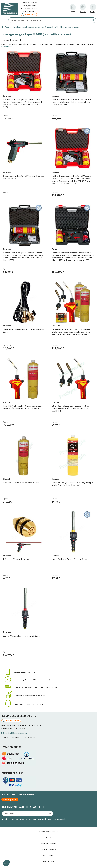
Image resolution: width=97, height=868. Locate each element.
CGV (49, 837)
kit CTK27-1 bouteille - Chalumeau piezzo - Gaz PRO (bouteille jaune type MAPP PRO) (23, 407)
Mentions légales (49, 843)
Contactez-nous (48, 849)
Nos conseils (49, 855)
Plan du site (49, 861)
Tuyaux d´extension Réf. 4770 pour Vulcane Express (23, 330)
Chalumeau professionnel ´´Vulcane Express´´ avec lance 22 (24, 177)
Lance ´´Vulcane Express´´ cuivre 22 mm (21, 636)
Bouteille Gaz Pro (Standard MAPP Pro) (21, 482)
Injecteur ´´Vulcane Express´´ (17, 559)
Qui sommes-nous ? (49, 831)
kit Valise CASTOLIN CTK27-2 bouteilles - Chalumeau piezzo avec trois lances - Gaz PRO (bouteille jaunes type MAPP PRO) (71, 332)
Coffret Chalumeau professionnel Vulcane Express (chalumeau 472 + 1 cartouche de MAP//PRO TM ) (71, 102)
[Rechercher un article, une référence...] (50, 20)
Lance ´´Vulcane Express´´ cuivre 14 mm (70, 559)
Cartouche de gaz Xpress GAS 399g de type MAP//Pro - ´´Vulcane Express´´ (72, 484)
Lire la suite (7, 47)
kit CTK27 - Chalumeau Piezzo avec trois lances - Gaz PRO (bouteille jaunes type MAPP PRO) (71, 408)
